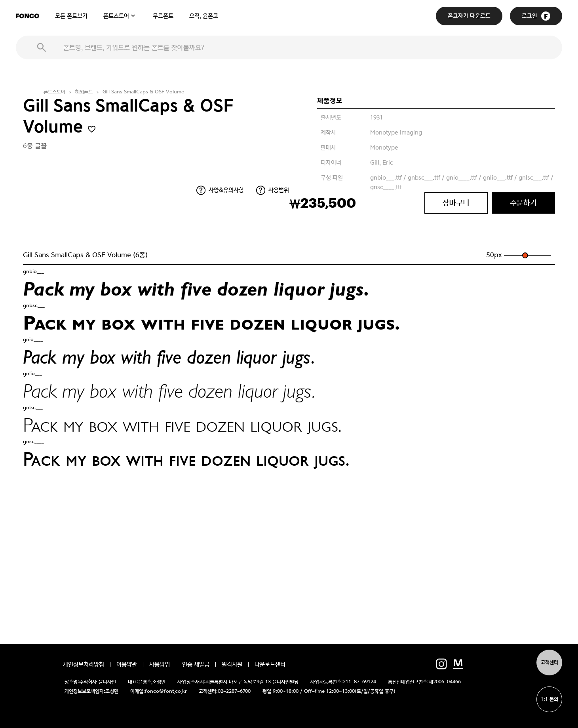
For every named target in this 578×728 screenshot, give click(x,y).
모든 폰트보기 (71, 16)
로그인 (536, 16)
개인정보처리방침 (84, 664)
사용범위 (279, 190)
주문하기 (523, 203)
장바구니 (456, 203)
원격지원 (232, 664)
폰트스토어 (116, 16)
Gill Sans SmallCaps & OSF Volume (143, 92)
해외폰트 (84, 92)
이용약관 (127, 664)
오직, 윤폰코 (204, 16)
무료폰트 (163, 16)
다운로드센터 (270, 664)
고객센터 (549, 663)
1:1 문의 (549, 699)
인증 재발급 (196, 664)
